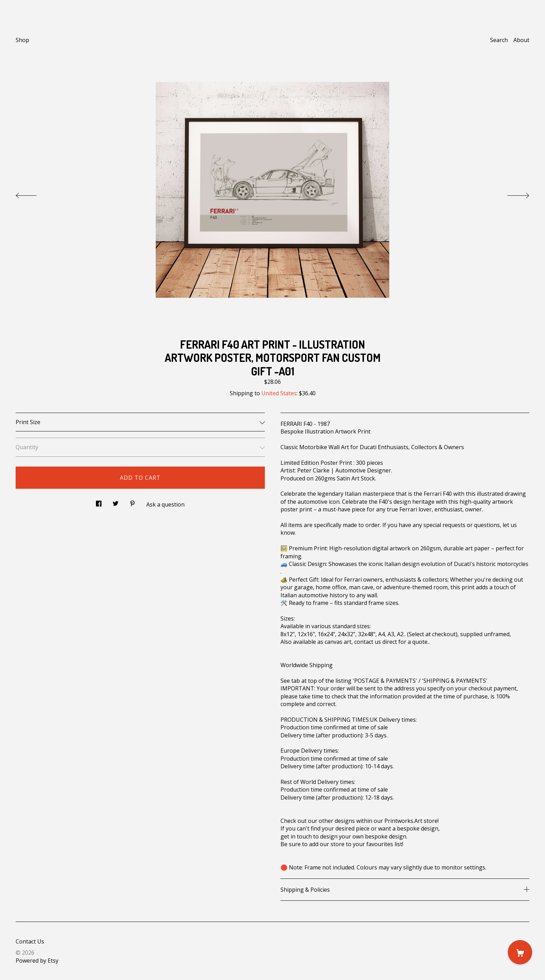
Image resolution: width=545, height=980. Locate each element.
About (521, 40)
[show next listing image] (512, 194)
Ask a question (165, 504)
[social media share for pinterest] (132, 501)
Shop (22, 40)
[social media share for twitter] (116, 501)
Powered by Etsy (37, 961)
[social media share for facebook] (99, 501)
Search (499, 40)
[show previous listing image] (33, 194)
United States (279, 393)
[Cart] (520, 952)
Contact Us (30, 941)
